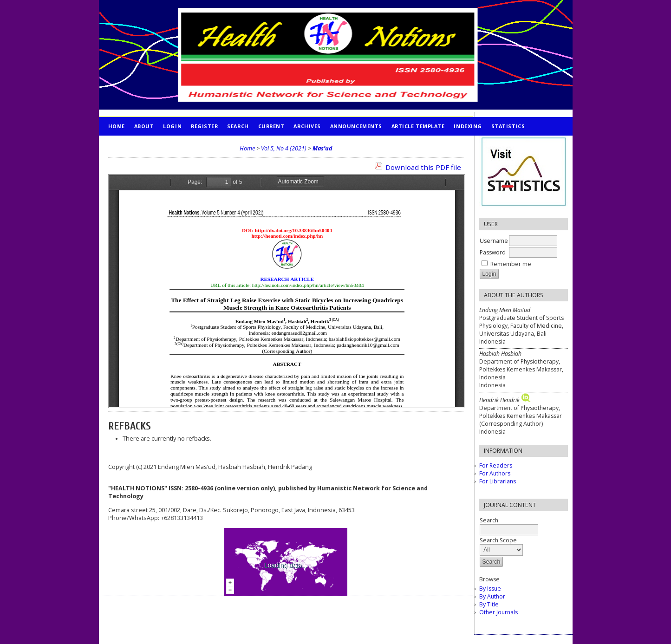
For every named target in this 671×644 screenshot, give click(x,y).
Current (271, 126)
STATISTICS (508, 126)
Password (493, 252)
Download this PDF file (423, 167)
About (144, 126)
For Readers (496, 465)
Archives (307, 126)
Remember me (511, 264)
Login (172, 126)
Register (204, 126)
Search (238, 126)
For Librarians (498, 481)
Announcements (356, 126)
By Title (489, 604)
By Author (492, 596)
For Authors (495, 473)
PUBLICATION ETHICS (139, 145)
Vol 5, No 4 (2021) (284, 148)
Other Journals (498, 612)
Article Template (418, 126)
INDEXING (468, 126)
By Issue (490, 589)
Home (117, 126)
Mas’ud (322, 148)
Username (494, 241)
